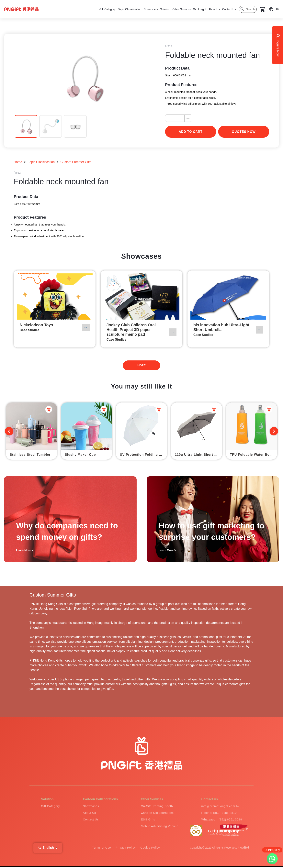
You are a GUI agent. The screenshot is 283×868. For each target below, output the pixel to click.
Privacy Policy (126, 849)
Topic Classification (130, 9)
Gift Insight (200, 9)
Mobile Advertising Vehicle (158, 827)
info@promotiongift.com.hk (220, 806)
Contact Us (229, 9)
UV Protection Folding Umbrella (143, 455)
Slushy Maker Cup (80, 455)
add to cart (191, 132)
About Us (214, 9)
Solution (165, 9)
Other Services (181, 9)
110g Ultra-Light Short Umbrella (198, 455)
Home (18, 162)
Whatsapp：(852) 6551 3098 (221, 820)
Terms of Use (100, 849)
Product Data (177, 68)
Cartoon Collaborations (155, 813)
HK (277, 9)
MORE (141, 365)
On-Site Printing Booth (155, 806)
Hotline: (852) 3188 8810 (218, 813)
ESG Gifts (145, 820)
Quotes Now (244, 132)
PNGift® (244, 849)
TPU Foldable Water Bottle (253, 455)
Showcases (151, 9)
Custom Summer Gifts (76, 162)
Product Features (181, 85)
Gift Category (108, 9)
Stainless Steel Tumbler (30, 455)
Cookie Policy (152, 849)
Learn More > (25, 550)
